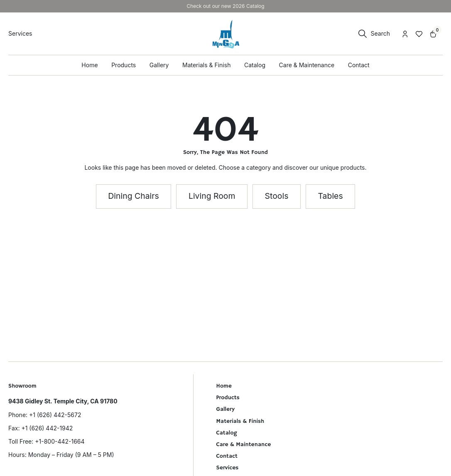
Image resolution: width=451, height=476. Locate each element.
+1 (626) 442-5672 (55, 415)
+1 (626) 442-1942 (47, 428)
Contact (227, 456)
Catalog (227, 433)
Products (228, 398)
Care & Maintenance (244, 444)
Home (224, 386)
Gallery (225, 409)
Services (228, 468)
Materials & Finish (240, 421)
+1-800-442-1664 (60, 441)
